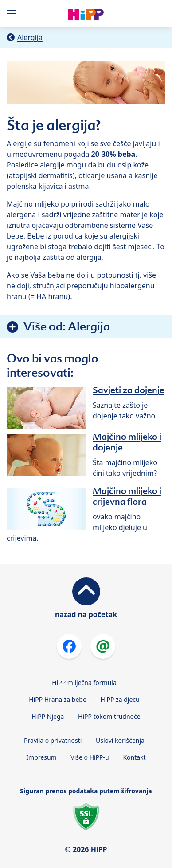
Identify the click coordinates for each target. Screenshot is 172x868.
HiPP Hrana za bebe (58, 699)
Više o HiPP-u (90, 757)
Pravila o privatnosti (53, 740)
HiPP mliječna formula (84, 683)
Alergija (30, 37)
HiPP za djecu (120, 699)
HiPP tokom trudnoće (109, 716)
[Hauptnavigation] (13, 13)
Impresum (41, 757)
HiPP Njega (48, 716)
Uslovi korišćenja (120, 740)
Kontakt (134, 757)
